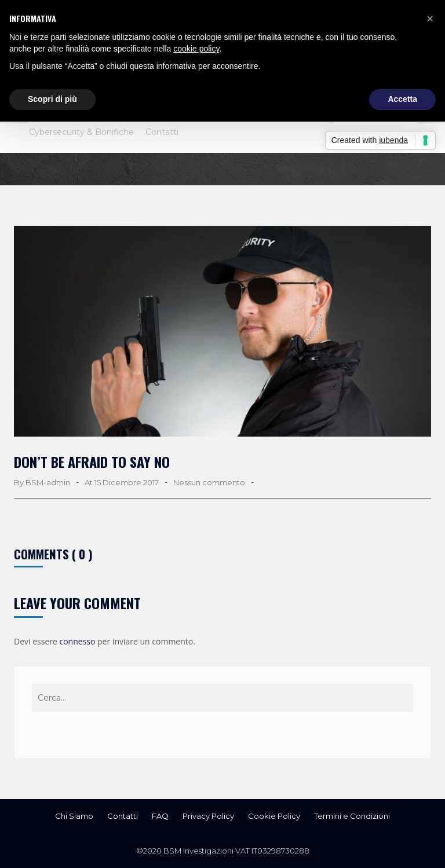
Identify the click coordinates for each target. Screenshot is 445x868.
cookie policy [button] (196, 49)
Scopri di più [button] (52, 99)
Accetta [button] (402, 99)
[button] (430, 19)
